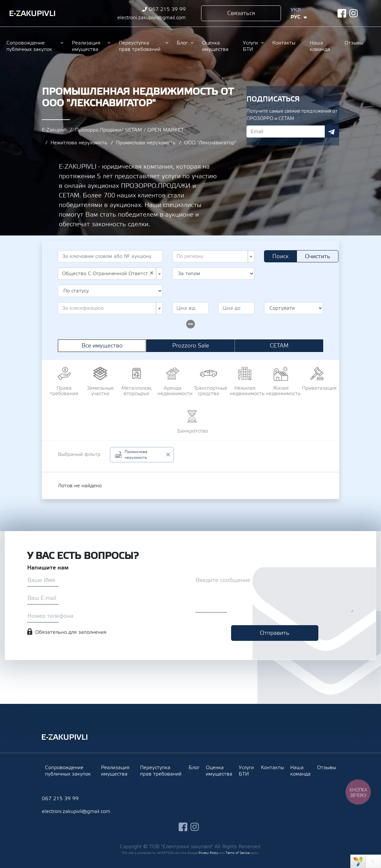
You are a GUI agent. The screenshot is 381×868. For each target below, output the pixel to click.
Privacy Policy (208, 853)
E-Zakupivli (54, 130)
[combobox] (213, 256)
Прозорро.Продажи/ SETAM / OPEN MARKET (129, 130)
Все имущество (102, 346)
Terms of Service (238, 853)
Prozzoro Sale (191, 346)
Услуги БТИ (250, 46)
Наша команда (320, 46)
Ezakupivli (32, 13)
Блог (182, 43)
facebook (342, 13)
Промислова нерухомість (146, 143)
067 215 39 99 (167, 9)
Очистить (318, 256)
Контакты (284, 43)
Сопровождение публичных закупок (29, 46)
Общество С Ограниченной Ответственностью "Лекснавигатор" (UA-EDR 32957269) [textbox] (108, 274)
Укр (296, 10)
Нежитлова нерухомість (79, 143)
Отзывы (354, 43)
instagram (354, 13)
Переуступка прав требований (140, 46)
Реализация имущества (86, 46)
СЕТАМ (279, 346)
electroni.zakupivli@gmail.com (152, 18)
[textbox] (211, 256)
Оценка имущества (215, 46)
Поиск (280, 256)
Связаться (241, 13)
